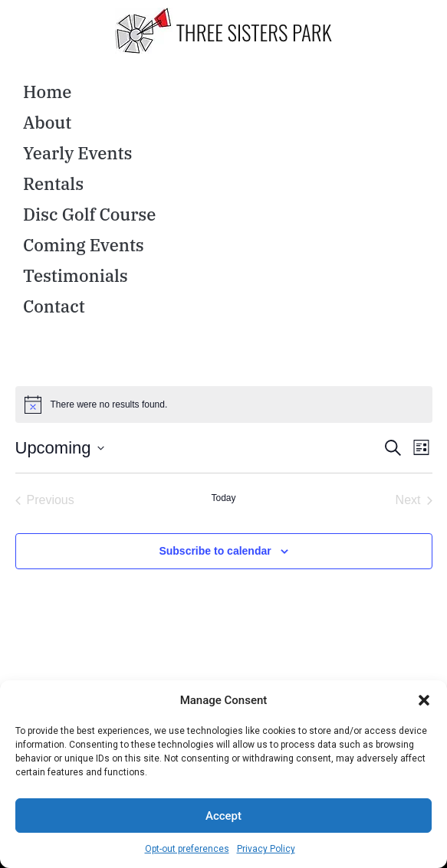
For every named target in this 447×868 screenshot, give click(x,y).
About (47, 122)
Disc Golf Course (89, 214)
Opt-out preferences (187, 849)
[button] (424, 700)
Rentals (53, 183)
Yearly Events (78, 153)
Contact (54, 306)
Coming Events (84, 245)
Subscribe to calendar (215, 551)
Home (47, 92)
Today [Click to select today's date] (223, 498)
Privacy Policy (266, 849)
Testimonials (76, 275)
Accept (223, 816)
